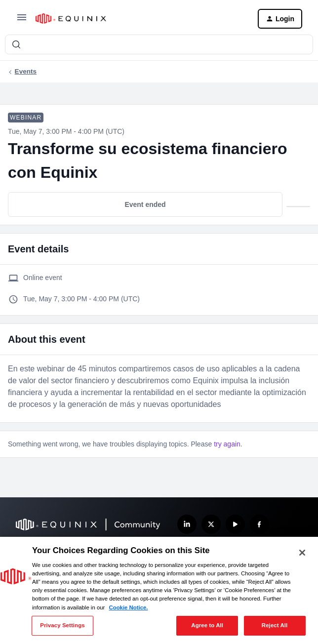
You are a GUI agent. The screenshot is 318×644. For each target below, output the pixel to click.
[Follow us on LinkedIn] (187, 524)
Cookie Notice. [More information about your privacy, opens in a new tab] (128, 607)
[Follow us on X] (211, 524)
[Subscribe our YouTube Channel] (235, 524)
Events (26, 71)
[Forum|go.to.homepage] (139, 19)
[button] (22, 21)
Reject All (275, 625)
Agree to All (207, 625)
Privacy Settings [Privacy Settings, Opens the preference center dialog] (62, 625)
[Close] (302, 553)
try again (227, 444)
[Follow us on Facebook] (259, 524)
